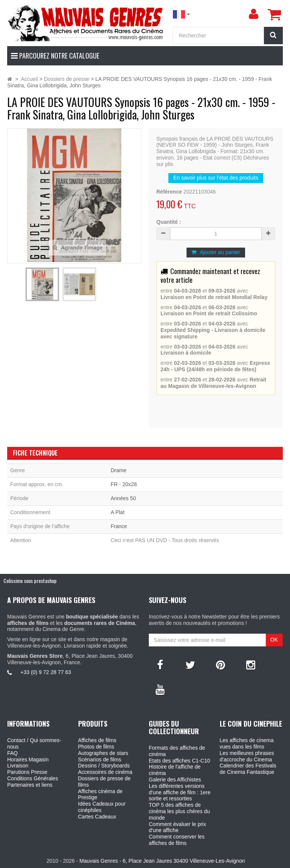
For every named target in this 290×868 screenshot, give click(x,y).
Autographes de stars (103, 753)
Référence (169, 192)
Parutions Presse (27, 772)
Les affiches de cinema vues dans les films (247, 743)
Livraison (18, 766)
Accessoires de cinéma (105, 772)
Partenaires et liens (30, 785)
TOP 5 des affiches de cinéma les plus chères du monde (179, 811)
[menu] (253, 14)
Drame (119, 470)
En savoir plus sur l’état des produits (216, 178)
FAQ (12, 753)
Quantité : (169, 222)
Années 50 (123, 498)
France (119, 526)
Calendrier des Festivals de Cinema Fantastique (248, 769)
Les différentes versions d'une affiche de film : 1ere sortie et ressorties (180, 792)
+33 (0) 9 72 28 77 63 (46, 672)
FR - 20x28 (124, 484)
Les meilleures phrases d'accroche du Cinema (247, 756)
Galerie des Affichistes (175, 780)
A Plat (118, 512)
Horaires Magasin (28, 759)
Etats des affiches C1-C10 (179, 761)
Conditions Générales (33, 778)
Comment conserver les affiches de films (177, 840)
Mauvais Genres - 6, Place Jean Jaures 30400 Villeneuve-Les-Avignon (162, 861)
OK (274, 640)
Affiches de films (97, 740)
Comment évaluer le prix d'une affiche (177, 827)
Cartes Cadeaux (97, 817)
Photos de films (96, 747)
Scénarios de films (100, 759)
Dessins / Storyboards (104, 766)
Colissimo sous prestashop (30, 580)
